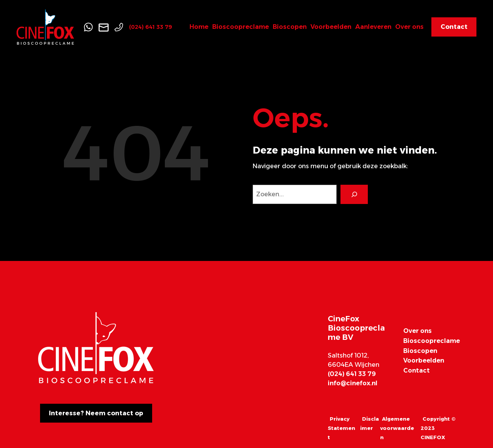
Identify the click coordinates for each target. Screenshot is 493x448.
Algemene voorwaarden (397, 428)
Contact (417, 370)
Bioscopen (290, 27)
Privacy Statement (341, 428)
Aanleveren (373, 27)
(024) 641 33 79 (151, 27)
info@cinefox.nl (353, 383)
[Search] (354, 194)
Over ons (409, 27)
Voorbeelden (331, 27)
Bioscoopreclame (241, 27)
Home (199, 27)
